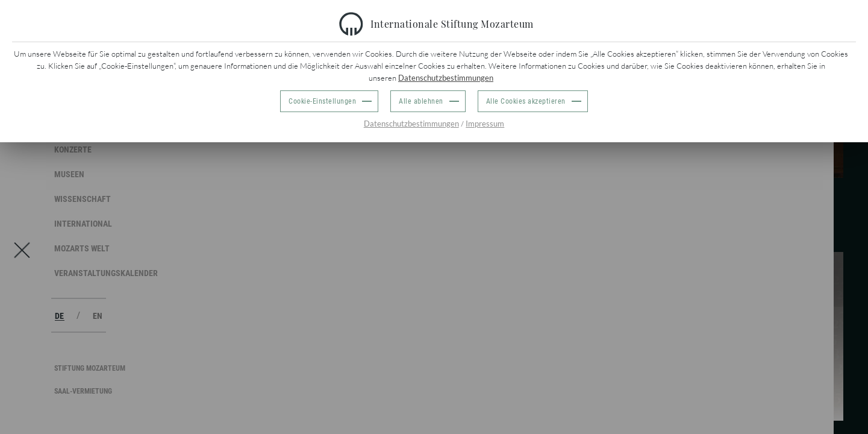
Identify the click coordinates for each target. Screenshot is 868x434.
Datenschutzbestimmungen (446, 78)
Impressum (485, 124)
